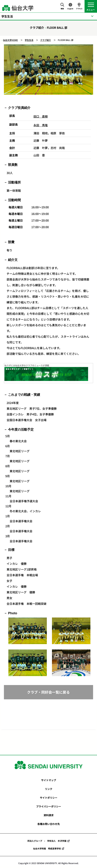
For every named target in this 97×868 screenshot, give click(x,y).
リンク (49, 789)
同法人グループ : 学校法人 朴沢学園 (47, 841)
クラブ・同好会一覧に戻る (48, 692)
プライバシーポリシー (49, 806)
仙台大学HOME (10, 40)
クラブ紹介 (46, 40)
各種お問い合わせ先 (49, 824)
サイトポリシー (49, 798)
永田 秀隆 (41, 125)
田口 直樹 (41, 116)
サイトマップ (49, 780)
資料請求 (49, 815)
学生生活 (29, 40)
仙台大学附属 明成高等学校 (47, 848)
